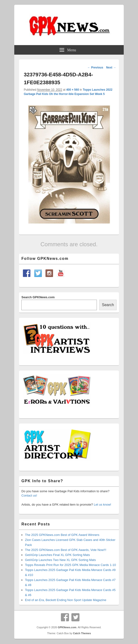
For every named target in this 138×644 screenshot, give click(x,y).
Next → (111, 68)
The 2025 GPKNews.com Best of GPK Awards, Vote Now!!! (66, 550)
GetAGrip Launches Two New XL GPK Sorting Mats (60, 560)
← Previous (95, 68)
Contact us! (29, 495)
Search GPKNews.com (38, 297)
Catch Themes (82, 633)
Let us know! (102, 505)
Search (108, 305)
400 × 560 (73, 90)
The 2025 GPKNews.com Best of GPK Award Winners (62, 535)
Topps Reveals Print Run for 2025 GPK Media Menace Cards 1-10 (70, 565)
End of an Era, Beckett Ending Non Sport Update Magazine (66, 600)
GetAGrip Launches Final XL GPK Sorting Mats (57, 555)
